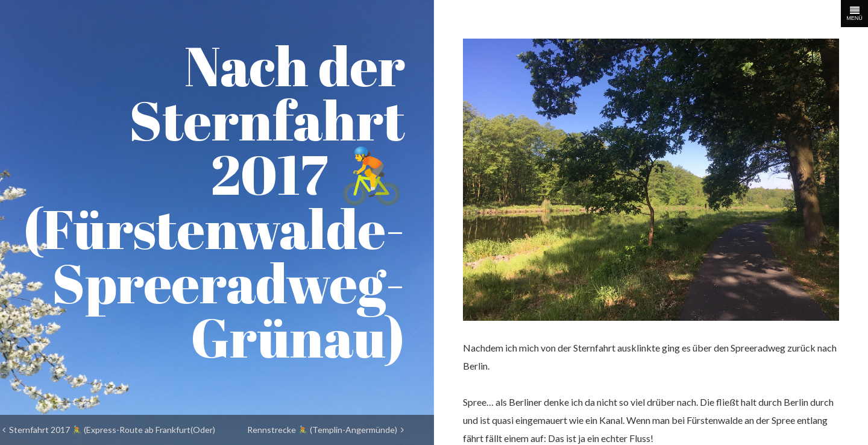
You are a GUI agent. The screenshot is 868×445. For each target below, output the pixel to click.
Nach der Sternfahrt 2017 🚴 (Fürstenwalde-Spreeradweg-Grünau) (214, 201)
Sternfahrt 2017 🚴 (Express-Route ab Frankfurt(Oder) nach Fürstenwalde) (109, 433)
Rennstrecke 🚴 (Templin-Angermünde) (325, 430)
